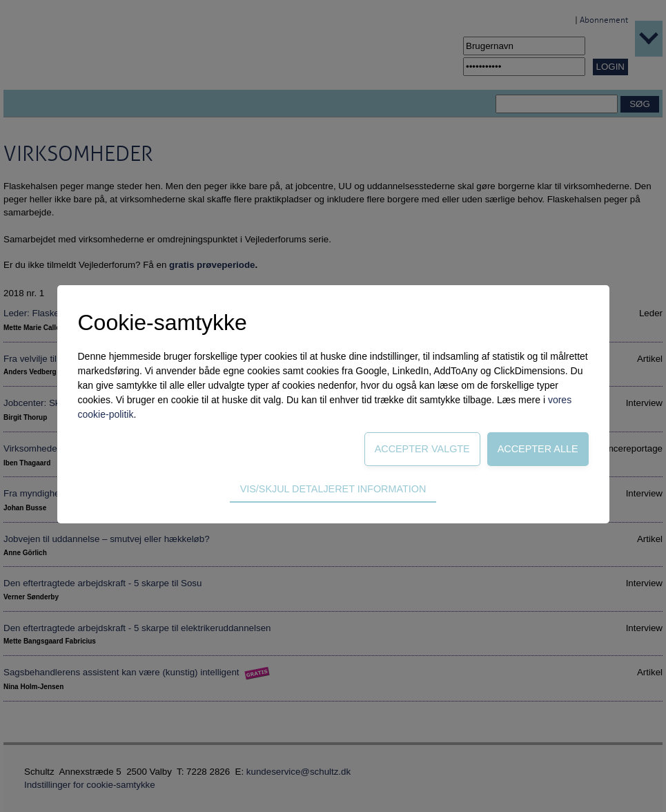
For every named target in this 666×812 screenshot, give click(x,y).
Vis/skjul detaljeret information (333, 489)
